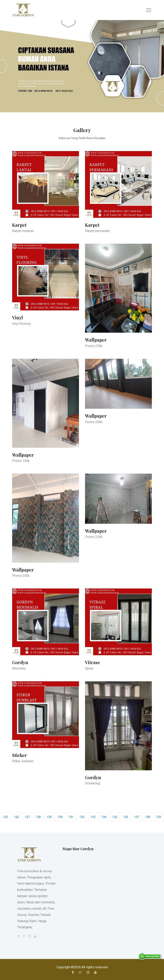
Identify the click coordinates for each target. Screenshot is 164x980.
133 (93, 817)
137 (137, 817)
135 (115, 817)
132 (82, 817)
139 (159, 817)
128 (38, 817)
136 (126, 817)
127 (27, 817)
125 (5, 817)
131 (71, 817)
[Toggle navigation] (149, 10)
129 (49, 817)
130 (60, 817)
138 (148, 817)
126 (16, 817)
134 (104, 817)
